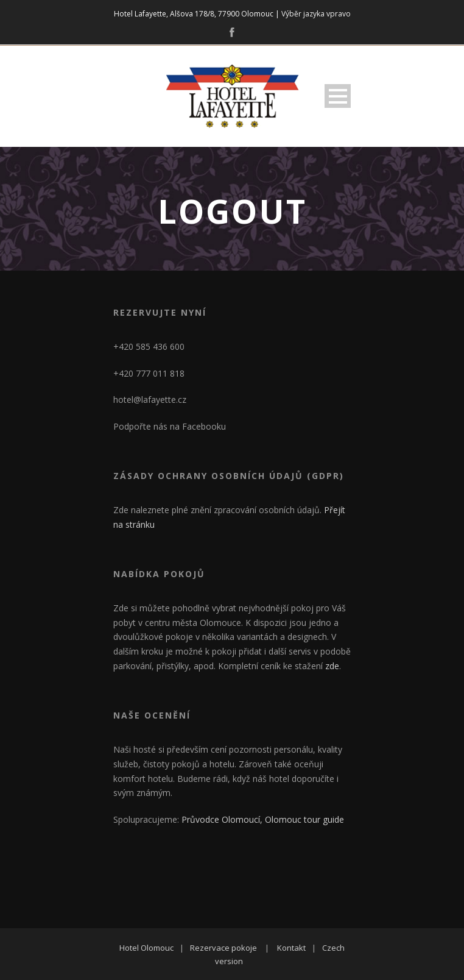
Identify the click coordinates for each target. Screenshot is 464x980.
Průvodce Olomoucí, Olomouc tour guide (263, 819)
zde (332, 666)
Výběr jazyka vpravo (316, 14)
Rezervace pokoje (223, 948)
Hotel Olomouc (146, 948)
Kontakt (291, 948)
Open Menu (338, 96)
